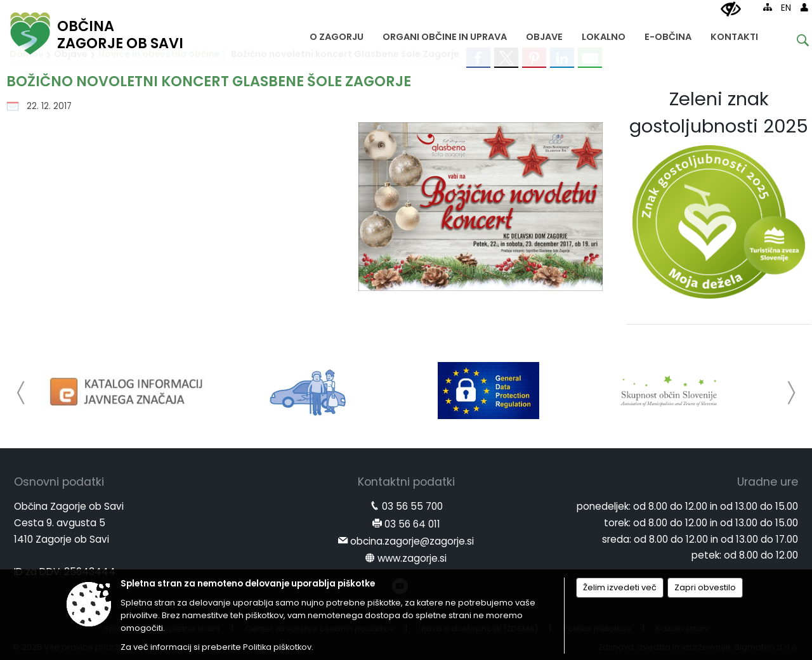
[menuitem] (337, 34)
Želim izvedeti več (620, 587)
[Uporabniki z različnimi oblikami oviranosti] (731, 10)
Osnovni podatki (59, 482)
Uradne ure (768, 482)
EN (786, 8)
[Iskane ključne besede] (793, 42)
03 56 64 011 (412, 524)
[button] (21, 393)
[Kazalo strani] (768, 7)
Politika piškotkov (277, 647)
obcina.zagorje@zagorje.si (412, 541)
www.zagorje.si (412, 558)
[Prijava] (804, 7)
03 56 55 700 (412, 506)
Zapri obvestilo (705, 587)
